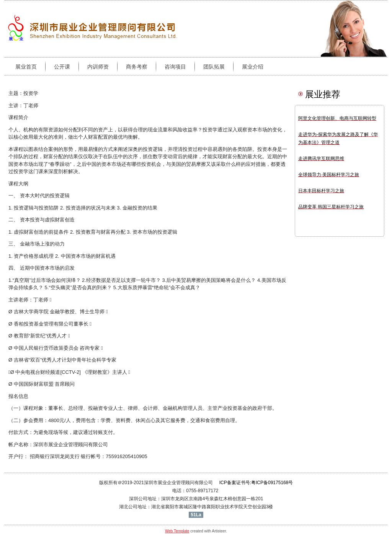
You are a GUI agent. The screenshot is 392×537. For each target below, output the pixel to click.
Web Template (177, 531)
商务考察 (137, 67)
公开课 (62, 67)
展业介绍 (253, 67)
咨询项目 (175, 67)
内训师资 (98, 67)
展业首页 (26, 67)
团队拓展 (214, 67)
